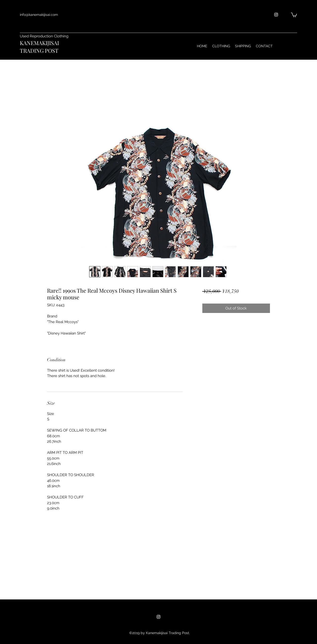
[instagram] (276, 15)
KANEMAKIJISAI (39, 43)
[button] (294, 15)
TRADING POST (39, 51)
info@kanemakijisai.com (39, 15)
